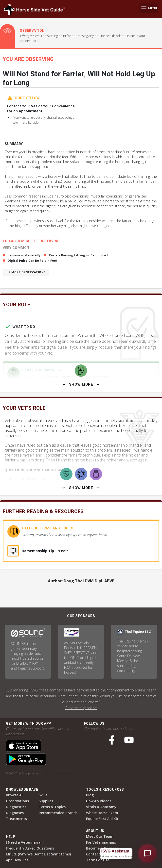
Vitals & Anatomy (101, 807)
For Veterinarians (101, 842)
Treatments (16, 819)
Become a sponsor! (81, 708)
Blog (90, 795)
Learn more (15, 733)
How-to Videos (99, 801)
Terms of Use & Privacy (60, 773)
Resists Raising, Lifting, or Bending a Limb (82, 255)
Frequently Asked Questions (30, 848)
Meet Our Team (100, 836)
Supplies (46, 801)
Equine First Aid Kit (102, 819)
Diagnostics (16, 807)
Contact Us (96, 854)
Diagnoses (15, 813)
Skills (43, 795)
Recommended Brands (58, 813)
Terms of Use (98, 860)
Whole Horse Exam (102, 813)
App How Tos (17, 860)
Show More (81, 384)
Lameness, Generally (24, 255)
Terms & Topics (52, 807)
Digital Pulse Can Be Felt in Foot (33, 261)
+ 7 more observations (26, 272)
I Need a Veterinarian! (25, 842)
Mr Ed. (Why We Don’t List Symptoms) (38, 854)
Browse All (15, 795)
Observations (17, 801)
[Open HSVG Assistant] (147, 853)
